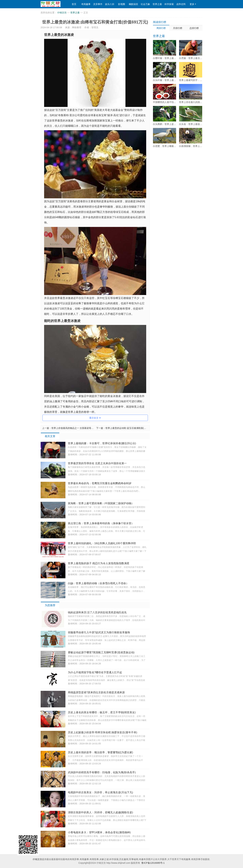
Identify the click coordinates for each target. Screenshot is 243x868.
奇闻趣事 (86, 4)
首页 (74, 4)
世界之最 (157, 4)
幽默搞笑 (133, 4)
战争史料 (181, 4)
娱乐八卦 (110, 4)
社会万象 (145, 4)
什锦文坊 (62, 13)
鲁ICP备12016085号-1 (153, 863)
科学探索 (169, 4)
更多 (193, 4)
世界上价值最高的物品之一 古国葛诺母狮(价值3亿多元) (80, 428)
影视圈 (122, 4)
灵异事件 (98, 4)
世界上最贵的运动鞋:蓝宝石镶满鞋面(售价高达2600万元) (134, 428)
